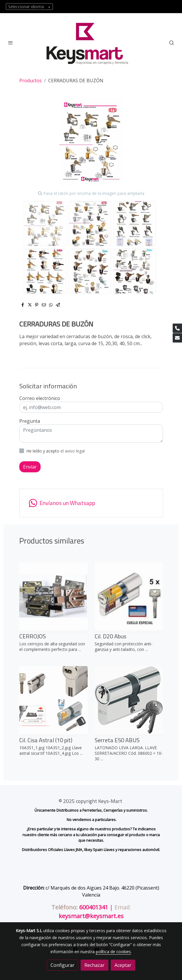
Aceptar (123, 965)
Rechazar (95, 965)
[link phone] (177, 328)
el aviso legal (73, 451)
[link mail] (177, 338)
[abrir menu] (11, 43)
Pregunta (30, 421)
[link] (91, 43)
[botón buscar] (171, 43)
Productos (31, 81)
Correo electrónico (40, 398)
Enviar (30, 467)
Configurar (63, 965)
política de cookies (113, 952)
